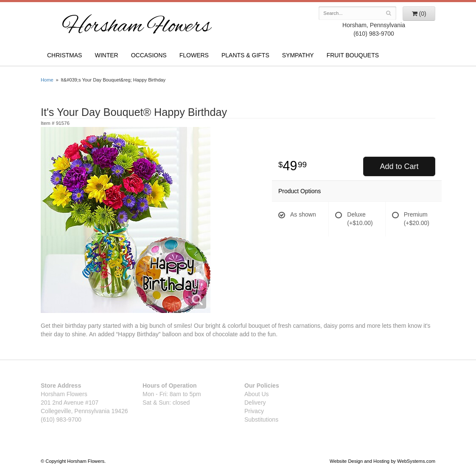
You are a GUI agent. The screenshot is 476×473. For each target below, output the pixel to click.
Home (47, 80)
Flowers (194, 55)
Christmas (64, 55)
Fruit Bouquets (353, 55)
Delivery (255, 403)
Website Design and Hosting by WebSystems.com (382, 461)
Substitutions (261, 420)
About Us (257, 394)
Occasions (149, 55)
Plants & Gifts (245, 55)
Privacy (254, 411)
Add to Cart (399, 166)
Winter (106, 55)
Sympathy (298, 55)
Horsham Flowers (136, 27)
